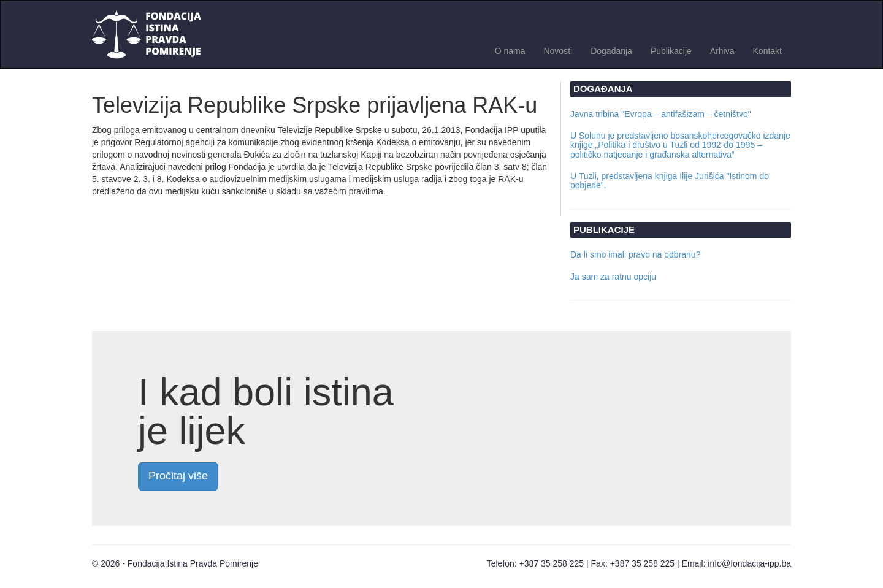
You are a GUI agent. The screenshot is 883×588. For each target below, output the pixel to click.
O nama (510, 51)
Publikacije (671, 51)
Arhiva (722, 51)
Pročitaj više (178, 476)
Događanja (611, 51)
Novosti (558, 51)
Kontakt (767, 51)
